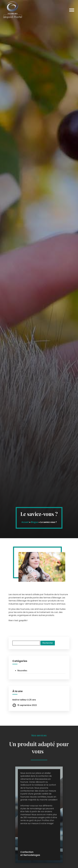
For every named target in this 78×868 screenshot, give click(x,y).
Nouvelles (22, 671)
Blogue (35, 522)
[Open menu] (72, 10)
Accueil (25, 522)
